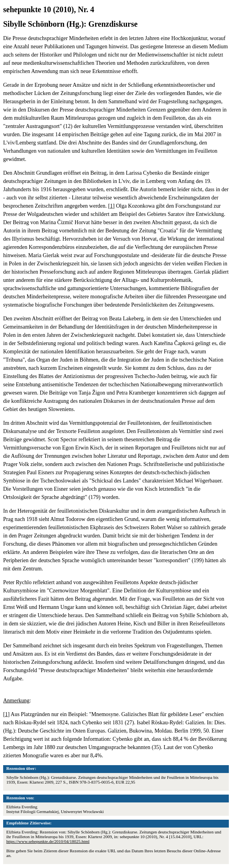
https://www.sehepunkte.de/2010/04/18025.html (48, 841)
